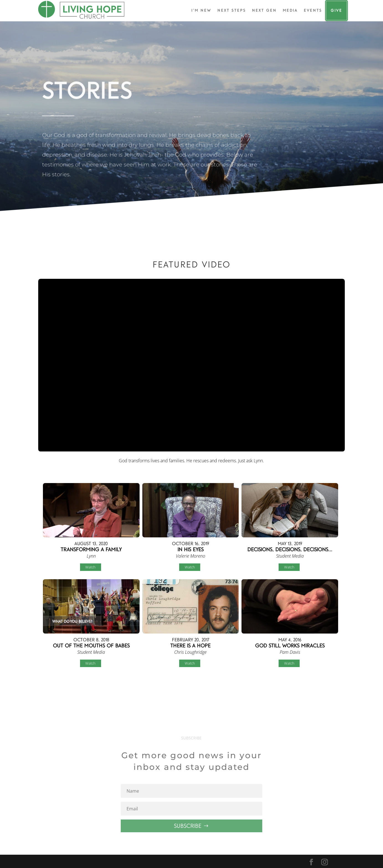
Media (290, 10)
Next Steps (232, 10)
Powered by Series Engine (324, 686)
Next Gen (264, 10)
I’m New (201, 10)
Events (313, 10)
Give (336, 10)
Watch (90, 567)
